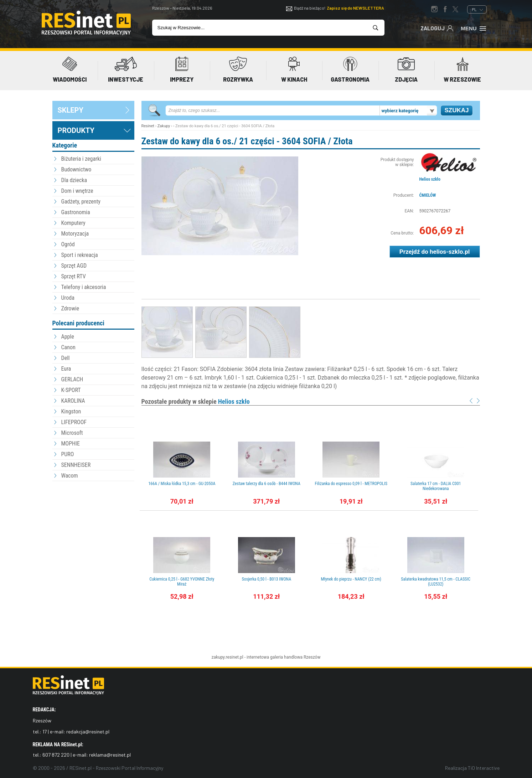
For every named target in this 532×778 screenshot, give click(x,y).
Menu (474, 28)
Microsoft (72, 433)
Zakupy (164, 126)
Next (478, 401)
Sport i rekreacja (80, 255)
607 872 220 (56, 755)
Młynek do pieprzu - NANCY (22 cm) (351, 579)
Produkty (76, 130)
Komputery (73, 223)
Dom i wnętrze (77, 191)
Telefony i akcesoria (84, 287)
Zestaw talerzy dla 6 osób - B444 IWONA (267, 484)
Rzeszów (312, 657)
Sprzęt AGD (74, 266)
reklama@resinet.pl (110, 755)
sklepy (71, 110)
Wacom (70, 476)
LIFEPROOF (74, 422)
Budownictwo (76, 169)
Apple (68, 337)
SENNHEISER (76, 465)
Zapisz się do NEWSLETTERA (355, 8)
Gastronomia (76, 212)
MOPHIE (71, 444)
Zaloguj (437, 28)
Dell (66, 358)
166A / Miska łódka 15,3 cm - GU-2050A (182, 484)
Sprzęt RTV (74, 276)
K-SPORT (71, 390)
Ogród (68, 244)
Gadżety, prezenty (81, 202)
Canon (68, 347)
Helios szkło (430, 179)
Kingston (71, 411)
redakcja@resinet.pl (88, 731)
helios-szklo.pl (450, 252)
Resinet (148, 126)
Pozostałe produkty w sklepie (196, 401)
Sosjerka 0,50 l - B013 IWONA (266, 579)
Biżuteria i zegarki (81, 159)
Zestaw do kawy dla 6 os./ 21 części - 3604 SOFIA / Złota (247, 141)
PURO (68, 454)
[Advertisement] (93, 522)
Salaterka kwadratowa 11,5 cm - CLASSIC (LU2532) (436, 582)
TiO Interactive (484, 768)
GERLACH (72, 379)
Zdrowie (70, 308)
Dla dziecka (74, 180)
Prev (471, 401)
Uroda (68, 298)
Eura (66, 369)
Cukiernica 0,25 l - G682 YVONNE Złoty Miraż (182, 582)
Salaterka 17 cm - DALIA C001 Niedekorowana (436, 486)
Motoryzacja (75, 234)
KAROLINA (73, 401)
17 (45, 731)
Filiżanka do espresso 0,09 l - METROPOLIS (351, 484)
